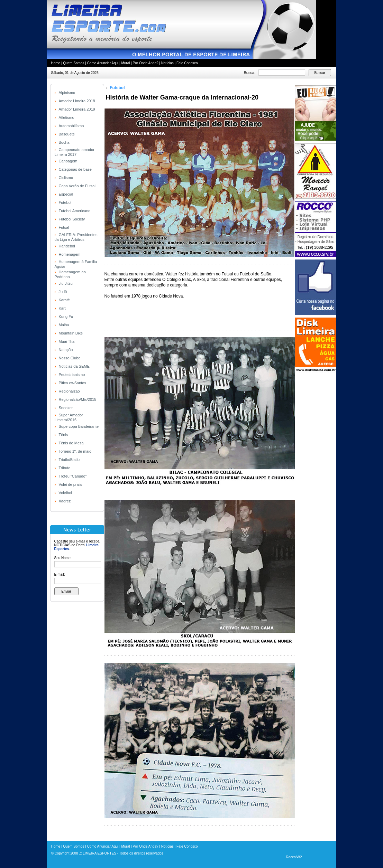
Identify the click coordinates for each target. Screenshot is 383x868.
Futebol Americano (75, 211)
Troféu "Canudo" (73, 476)
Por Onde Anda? (146, 63)
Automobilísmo (71, 126)
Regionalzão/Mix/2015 (78, 399)
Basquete (67, 134)
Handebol (67, 246)
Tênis (63, 435)
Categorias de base (75, 169)
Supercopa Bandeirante (79, 426)
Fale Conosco (187, 63)
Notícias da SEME (74, 366)
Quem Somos (74, 63)
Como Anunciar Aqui (103, 63)
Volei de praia (70, 484)
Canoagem (68, 161)
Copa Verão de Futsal (77, 186)
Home (56, 63)
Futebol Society (72, 219)
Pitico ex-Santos (72, 383)
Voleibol (66, 493)
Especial (66, 194)
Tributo (65, 468)
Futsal (64, 227)
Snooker (66, 408)
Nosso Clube (70, 358)
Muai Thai (67, 341)
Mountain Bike (71, 333)
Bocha (64, 142)
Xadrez (65, 501)
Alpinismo (67, 93)
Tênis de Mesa (71, 443)
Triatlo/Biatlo (69, 460)
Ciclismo (66, 178)
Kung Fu (66, 317)
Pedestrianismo (72, 375)
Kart (62, 308)
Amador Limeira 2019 (77, 109)
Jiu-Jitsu (66, 283)
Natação (66, 350)
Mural (125, 63)
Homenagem (70, 254)
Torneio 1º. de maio (75, 451)
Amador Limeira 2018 (77, 101)
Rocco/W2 (294, 857)
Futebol (65, 202)
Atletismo (67, 117)
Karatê (64, 300)
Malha (64, 325)
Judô (63, 292)
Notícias (167, 63)
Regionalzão (69, 391)
